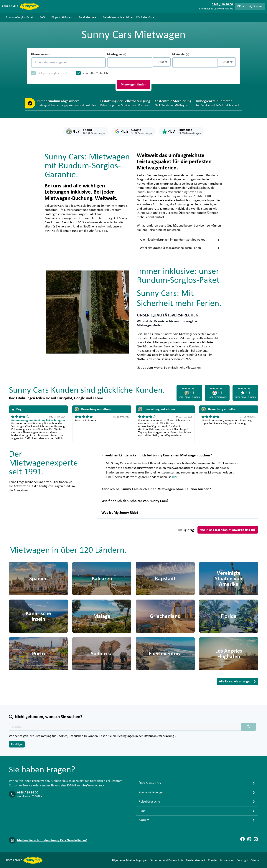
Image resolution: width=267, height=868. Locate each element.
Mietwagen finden (133, 85)
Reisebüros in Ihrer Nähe (118, 17)
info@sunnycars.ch (94, 786)
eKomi (98, 398)
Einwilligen (17, 744)
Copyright (242, 860)
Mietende (181, 54)
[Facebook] (243, 839)
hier (175, 477)
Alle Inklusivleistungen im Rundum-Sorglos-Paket (180, 240)
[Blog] (256, 839)
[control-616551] (130, 63)
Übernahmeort (41, 54)
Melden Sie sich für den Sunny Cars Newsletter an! (52, 840)
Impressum (227, 860)
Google (79, 398)
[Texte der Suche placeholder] (125, 727)
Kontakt (229, 9)
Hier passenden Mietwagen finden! (227, 530)
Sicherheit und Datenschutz (167, 860)
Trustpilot (65, 398)
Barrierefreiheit (196, 860)
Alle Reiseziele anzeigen (237, 681)
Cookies (213, 860)
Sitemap (256, 860)
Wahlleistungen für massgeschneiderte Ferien (180, 248)
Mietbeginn (117, 54)
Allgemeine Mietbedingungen (130, 860)
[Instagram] (249, 839)
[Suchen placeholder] (248, 727)
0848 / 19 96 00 (28, 793)
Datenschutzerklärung (159, 736)
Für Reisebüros (145, 17)
